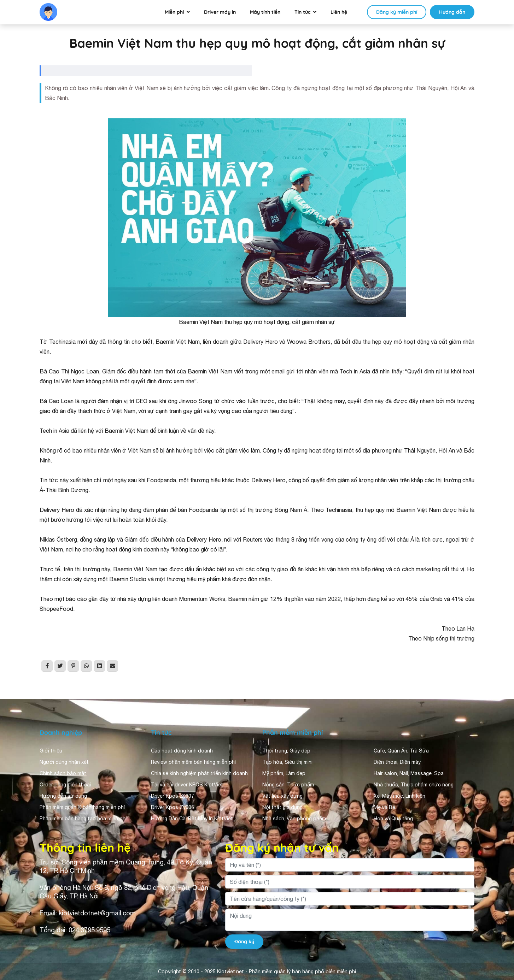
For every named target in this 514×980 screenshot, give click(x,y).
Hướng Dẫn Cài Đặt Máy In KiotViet (192, 819)
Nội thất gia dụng (282, 807)
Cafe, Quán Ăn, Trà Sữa (401, 751)
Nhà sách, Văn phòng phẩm (294, 819)
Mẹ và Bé (384, 807)
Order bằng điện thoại (65, 785)
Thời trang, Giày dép (286, 751)
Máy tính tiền (265, 12)
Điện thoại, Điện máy (397, 762)
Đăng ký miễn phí (397, 12)
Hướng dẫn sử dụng (63, 796)
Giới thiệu (51, 751)
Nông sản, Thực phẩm (288, 785)
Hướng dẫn (452, 12)
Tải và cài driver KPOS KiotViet (187, 785)
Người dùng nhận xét (64, 762)
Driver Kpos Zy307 (173, 796)
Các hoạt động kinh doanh (182, 751)
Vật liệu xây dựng (282, 796)
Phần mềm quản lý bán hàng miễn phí (82, 807)
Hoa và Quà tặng (393, 819)
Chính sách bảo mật (63, 773)
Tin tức (302, 12)
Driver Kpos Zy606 (173, 807)
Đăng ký (244, 941)
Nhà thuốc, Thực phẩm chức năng (414, 785)
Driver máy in (220, 12)
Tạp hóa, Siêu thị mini (287, 762)
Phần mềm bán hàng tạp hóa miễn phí (83, 819)
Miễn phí (174, 12)
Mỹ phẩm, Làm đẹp (284, 773)
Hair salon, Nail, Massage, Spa (409, 773)
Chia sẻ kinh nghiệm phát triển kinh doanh (199, 773)
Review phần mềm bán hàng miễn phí (193, 762)
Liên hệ (339, 12)
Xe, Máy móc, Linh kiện (399, 796)
